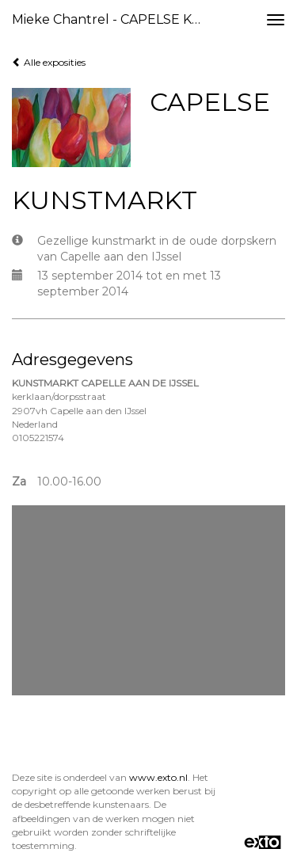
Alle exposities (49, 62)
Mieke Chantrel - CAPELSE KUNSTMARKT (114, 19)
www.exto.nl (158, 777)
